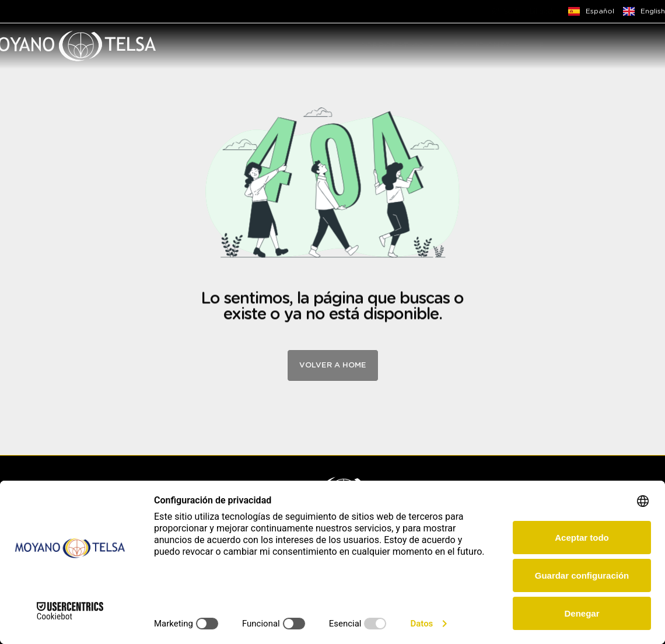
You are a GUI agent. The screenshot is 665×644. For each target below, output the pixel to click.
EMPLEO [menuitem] (557, 46)
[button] (431, 46)
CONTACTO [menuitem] (619, 46)
